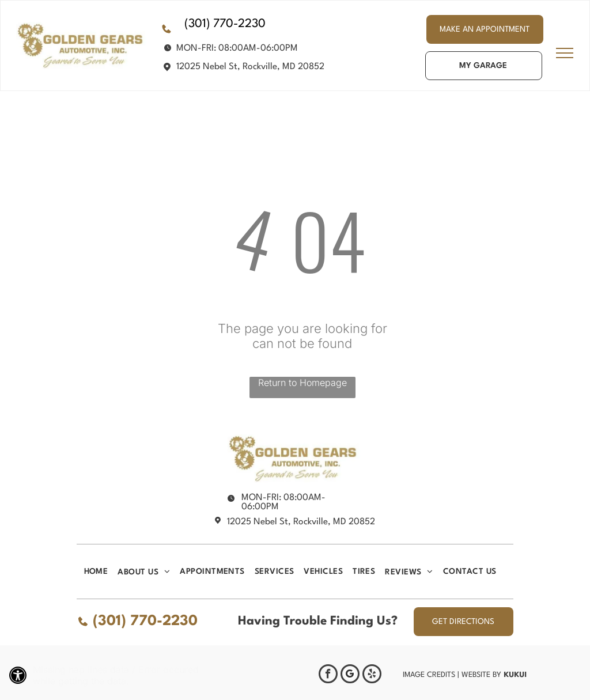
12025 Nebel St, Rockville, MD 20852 (250, 67)
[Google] (350, 675)
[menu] (565, 53)
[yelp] (372, 675)
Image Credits (429, 675)
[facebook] (328, 675)
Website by (481, 675)
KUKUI (515, 674)
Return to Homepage (302, 383)
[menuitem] (101, 572)
